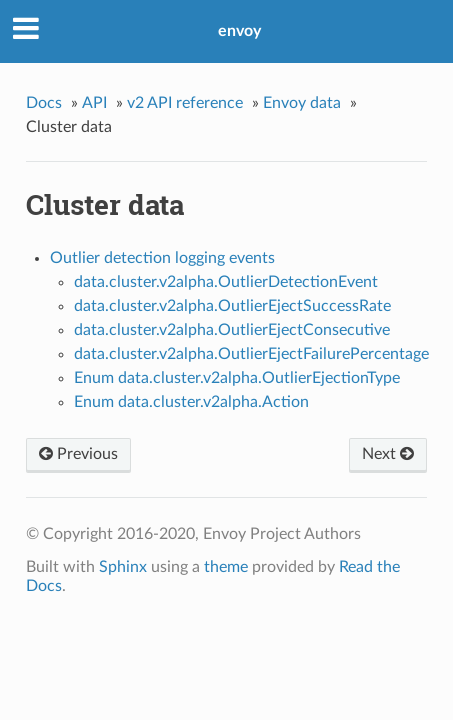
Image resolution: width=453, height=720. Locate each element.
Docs (44, 103)
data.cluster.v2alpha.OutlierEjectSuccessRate (232, 306)
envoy (239, 31)
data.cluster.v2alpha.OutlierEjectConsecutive (232, 330)
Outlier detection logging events (162, 258)
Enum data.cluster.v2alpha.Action (191, 402)
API (94, 103)
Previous (78, 454)
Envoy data (302, 103)
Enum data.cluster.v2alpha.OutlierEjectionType (237, 378)
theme (226, 567)
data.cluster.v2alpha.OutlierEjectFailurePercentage (251, 354)
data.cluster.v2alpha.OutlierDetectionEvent (226, 282)
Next (388, 454)
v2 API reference (185, 103)
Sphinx (123, 567)
